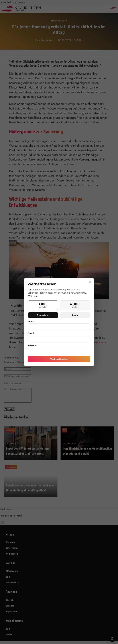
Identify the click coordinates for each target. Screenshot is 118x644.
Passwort (32, 345)
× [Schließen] (90, 282)
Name (31, 321)
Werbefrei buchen (59, 359)
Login (75, 315)
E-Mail (31, 333)
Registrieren (43, 315)
